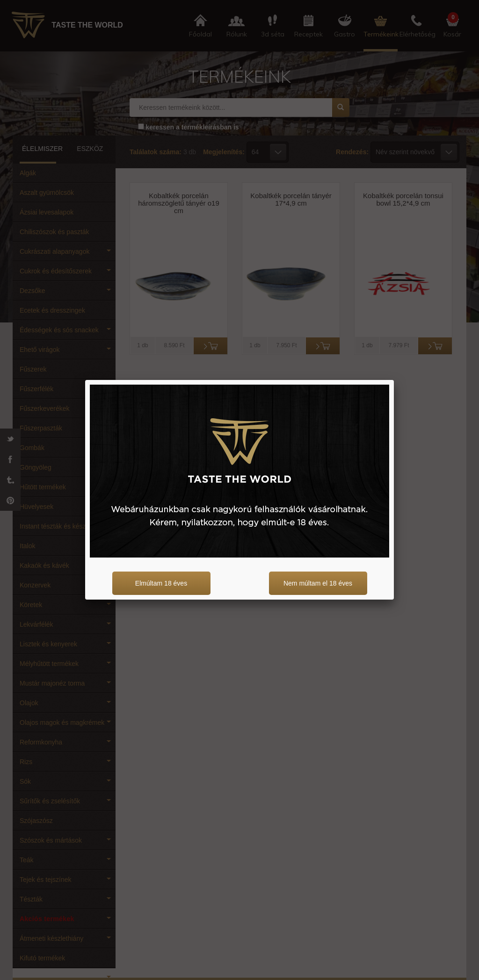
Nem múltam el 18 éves (318, 583)
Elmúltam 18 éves (161, 583)
